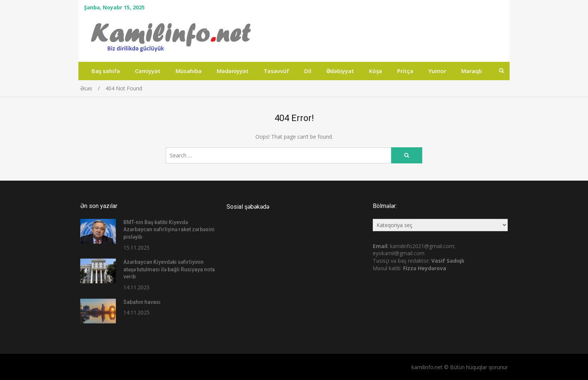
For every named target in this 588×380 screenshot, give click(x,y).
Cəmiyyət (148, 71)
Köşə (376, 71)
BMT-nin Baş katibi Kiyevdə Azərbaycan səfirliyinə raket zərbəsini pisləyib (169, 230)
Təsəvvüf (276, 71)
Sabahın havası (142, 302)
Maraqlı (472, 71)
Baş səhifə (106, 71)
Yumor (437, 71)
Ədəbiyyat (340, 71)
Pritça (405, 71)
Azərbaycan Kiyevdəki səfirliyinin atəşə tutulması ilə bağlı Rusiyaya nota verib (169, 269)
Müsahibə (189, 71)
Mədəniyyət (233, 71)
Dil (308, 71)
